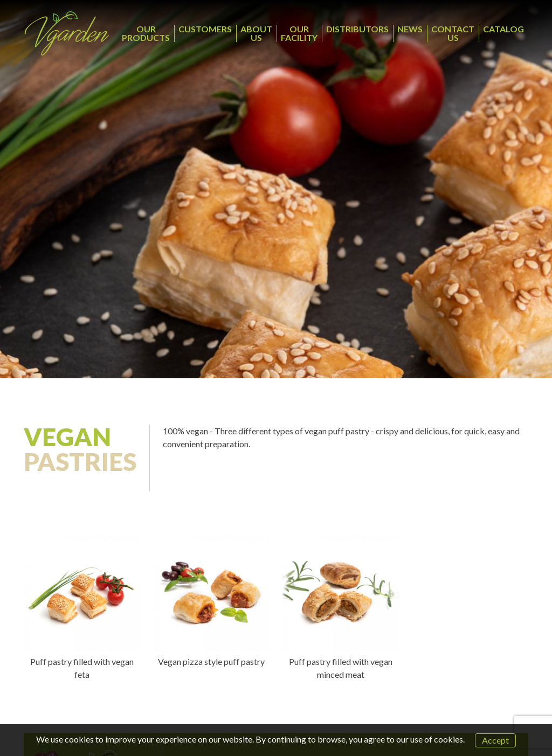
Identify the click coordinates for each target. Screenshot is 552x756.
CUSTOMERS (205, 29)
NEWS (410, 29)
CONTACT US (453, 33)
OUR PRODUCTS (146, 33)
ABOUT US (256, 33)
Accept (495, 740)
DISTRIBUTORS (357, 29)
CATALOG (503, 29)
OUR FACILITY (299, 33)
